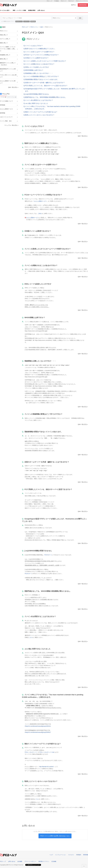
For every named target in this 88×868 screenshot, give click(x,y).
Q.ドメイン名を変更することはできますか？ (38, 100)
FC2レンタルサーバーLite (47, 752)
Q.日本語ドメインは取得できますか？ (36, 58)
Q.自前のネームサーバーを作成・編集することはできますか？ (44, 83)
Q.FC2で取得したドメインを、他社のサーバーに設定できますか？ (46, 86)
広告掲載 (54, 861)
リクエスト (71, 855)
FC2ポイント (19, 21)
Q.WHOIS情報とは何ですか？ (33, 70)
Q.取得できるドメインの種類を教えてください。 (40, 49)
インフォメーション (61, 855)
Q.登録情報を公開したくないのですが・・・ (38, 73)
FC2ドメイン (34, 27)
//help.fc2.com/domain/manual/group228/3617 (38, 732)
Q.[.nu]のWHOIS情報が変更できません (36, 94)
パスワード (26, 21)
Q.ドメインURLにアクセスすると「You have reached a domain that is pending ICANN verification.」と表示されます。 (52, 108)
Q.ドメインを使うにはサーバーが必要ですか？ (39, 52)
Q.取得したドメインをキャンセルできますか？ (39, 115)
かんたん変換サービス (40, 201)
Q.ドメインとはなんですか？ (33, 46)
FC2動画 (57, 1)
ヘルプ (51, 855)
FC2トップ (50, 1)
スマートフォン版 (12, 97)
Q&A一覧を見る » (83, 136)
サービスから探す (5, 10)
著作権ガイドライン (44, 861)
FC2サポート (48, 555)
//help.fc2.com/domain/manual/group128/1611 (38, 726)
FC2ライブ (64, 1)
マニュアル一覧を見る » (11, 125)
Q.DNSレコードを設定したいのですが (36, 67)
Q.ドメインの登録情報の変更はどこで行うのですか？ (41, 76)
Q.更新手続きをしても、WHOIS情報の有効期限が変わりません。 (45, 97)
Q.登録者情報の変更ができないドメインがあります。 (41, 79)
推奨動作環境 (32, 10)
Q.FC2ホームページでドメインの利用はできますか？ (41, 55)
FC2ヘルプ (25, 27)
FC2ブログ (71, 1)
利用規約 (79, 855)
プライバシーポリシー (30, 861)
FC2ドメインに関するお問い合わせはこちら (55, 836)
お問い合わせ (41, 10)
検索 (80, 18)
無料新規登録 (83, 5)
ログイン (74, 5)
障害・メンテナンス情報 (19, 10)
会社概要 (20, 861)
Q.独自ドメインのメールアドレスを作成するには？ (40, 112)
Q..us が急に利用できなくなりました (36, 103)
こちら (31, 637)
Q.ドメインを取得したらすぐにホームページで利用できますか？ (45, 61)
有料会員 (33, 21)
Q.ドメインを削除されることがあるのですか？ (39, 64)
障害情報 (86, 855)
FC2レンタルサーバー (31, 752)
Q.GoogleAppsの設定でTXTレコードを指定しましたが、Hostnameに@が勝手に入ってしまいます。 (54, 90)
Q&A (42, 27)
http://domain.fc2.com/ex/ (46, 767)
